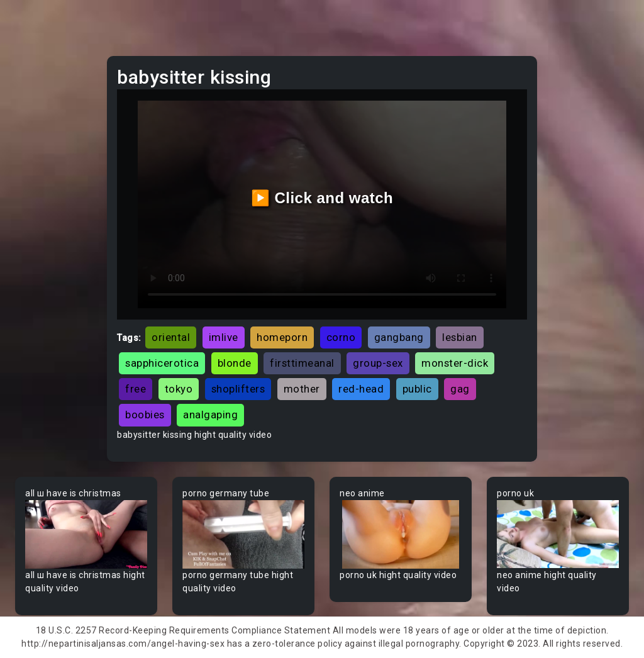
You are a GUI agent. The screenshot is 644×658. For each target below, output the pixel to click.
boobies (145, 415)
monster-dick (455, 363)
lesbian (460, 337)
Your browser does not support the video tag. (86, 534)
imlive (224, 337)
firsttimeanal (302, 363)
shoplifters (238, 389)
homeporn (282, 337)
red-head (361, 389)
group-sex (378, 363)
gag (460, 389)
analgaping (210, 415)
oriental (171, 337)
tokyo (179, 389)
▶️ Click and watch (322, 198)
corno (341, 337)
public (417, 389)
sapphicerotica (162, 363)
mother (302, 389)
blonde (235, 363)
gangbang (399, 337)
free (136, 389)
